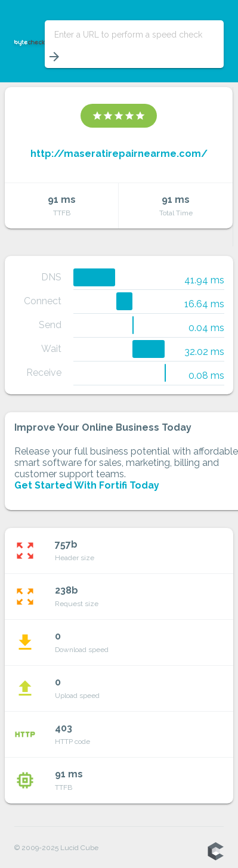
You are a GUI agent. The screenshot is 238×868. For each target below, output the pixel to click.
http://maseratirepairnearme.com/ (119, 154)
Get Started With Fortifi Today (87, 485)
